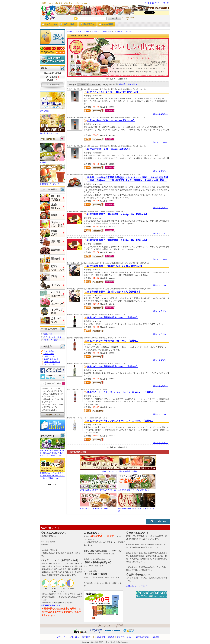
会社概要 (111, 637)
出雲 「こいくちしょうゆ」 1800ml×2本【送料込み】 (113, 92)
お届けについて (51, 356)
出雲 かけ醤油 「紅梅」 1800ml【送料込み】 (109, 149)
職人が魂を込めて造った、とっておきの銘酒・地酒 (137, 509)
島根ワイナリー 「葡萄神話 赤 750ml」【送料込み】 (113, 317)
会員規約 (156, 637)
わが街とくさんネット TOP (78, 31)
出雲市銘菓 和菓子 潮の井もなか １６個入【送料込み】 (115, 266)
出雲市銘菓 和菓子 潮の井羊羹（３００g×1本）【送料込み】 (118, 240)
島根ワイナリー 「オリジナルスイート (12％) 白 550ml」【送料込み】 (121, 421)
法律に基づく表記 (143, 637)
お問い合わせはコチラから (137, 586)
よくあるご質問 (106, 25)
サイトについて (150, 3)
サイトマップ (163, 3)
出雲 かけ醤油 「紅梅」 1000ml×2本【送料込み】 (111, 120)
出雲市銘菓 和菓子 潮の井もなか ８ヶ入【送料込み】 (114, 292)
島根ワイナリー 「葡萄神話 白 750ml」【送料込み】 (113, 367)
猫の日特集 (48, 334)
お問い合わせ (69, 25)
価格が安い (123, 84)
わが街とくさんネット (48, 13)
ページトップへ (158, 521)
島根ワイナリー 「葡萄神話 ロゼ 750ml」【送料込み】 (114, 341)
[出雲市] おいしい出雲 (123, 31)
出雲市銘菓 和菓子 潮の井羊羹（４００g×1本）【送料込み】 (118, 214)
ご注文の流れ (49, 354)
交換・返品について (52, 362)
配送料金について (51, 359)
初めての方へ (87, 25)
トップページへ (50, 25)
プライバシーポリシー (125, 637)
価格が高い (132, 84)
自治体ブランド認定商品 (102, 31)
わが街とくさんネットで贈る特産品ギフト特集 (118, 471)
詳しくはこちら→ (161, 114)
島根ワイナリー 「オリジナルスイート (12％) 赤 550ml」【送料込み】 (121, 392)
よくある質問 (100, 637)
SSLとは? (52, 485)
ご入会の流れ (49, 351)
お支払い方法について (53, 364)
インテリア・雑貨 (50, 340)
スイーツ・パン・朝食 (52, 337)
